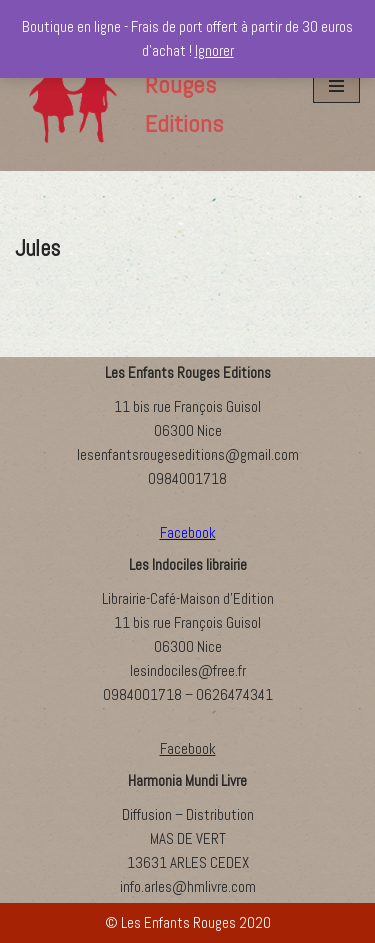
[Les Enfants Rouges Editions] (149, 85)
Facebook (188, 748)
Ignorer (214, 50)
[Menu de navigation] (336, 86)
